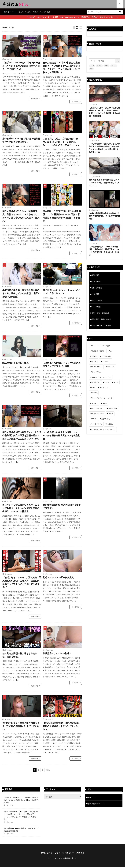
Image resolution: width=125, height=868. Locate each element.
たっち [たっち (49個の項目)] (107, 382)
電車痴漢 (96, 275)
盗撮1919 (92, 797)
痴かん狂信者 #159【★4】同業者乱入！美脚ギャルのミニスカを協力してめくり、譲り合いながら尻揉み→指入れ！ (21, 216)
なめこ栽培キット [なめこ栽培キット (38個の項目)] (98, 408)
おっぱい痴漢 (97, 288)
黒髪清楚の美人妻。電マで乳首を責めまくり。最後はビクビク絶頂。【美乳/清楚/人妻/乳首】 (21, 293)
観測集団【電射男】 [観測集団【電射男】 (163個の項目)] (99, 351)
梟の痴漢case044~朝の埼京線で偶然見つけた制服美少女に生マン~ (21, 140)
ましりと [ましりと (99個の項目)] (95, 361)
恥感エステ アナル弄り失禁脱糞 (58, 577)
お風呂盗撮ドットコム (97, 804)
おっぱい (28, 12)
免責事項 (80, 853)
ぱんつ (21, 12)
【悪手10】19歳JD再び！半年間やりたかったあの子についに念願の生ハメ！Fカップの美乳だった (22, 66)
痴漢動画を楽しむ (70, 858)
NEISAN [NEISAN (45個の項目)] (95, 393)
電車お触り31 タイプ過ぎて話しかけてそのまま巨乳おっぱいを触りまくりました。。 (104, 182)
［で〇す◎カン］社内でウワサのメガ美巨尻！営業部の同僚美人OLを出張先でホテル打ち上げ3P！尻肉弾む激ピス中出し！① (105, 148)
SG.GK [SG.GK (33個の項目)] (94, 419)
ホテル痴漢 (96, 281)
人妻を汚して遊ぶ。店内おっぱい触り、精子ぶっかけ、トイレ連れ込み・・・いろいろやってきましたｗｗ (61, 142)
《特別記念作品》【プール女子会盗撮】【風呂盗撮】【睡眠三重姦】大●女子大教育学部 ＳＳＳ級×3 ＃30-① (104, 251)
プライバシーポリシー (64, 853)
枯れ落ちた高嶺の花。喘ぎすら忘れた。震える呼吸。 (20, 655)
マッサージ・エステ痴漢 (101, 325)
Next (47, 770)
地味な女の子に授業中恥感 (15, 363)
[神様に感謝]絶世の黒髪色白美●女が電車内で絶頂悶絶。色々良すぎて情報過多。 (104, 216)
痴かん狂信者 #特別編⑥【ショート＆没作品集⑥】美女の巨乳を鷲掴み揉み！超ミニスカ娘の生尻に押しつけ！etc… (22, 435)
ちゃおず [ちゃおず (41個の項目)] (95, 403)
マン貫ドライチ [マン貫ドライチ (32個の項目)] (97, 424)
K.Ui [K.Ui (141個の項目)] (112, 351)
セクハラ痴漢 (97, 300)
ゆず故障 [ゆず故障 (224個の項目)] (107, 346)
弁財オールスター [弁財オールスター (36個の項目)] (98, 414)
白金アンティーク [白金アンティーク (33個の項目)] (107, 419)
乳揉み (35, 12)
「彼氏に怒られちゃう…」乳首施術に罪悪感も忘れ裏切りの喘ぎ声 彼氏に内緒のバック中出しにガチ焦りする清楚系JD (22, 582)
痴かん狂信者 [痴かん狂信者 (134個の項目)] (106, 356)
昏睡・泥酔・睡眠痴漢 (101, 313)
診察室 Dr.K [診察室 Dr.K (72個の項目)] (111, 367)
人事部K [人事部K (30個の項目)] (110, 424)
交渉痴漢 (96, 294)
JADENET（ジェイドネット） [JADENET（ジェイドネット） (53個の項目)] (102, 377)
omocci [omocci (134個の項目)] (95, 356)
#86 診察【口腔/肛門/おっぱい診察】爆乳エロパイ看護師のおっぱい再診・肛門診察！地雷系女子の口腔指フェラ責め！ (62, 216)
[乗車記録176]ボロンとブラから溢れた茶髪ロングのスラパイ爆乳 (62, 364)
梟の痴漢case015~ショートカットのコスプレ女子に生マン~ (62, 292)
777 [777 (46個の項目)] (93, 388)
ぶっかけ (42, 12)
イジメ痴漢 (96, 307)
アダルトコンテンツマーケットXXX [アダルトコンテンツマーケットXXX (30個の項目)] (104, 429)
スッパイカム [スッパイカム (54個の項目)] (96, 372)
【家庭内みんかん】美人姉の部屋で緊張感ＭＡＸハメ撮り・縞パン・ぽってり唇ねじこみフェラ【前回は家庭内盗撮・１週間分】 (104, 112)
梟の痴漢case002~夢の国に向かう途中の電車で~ (62, 506)
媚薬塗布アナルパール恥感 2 (57, 653)
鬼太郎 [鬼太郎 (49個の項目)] (116, 382)
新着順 (5, 27)
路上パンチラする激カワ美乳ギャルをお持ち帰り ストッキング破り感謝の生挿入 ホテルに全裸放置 (21, 508)
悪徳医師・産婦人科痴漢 (101, 319)
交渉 (49, 12)
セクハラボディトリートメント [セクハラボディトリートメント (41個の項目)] (102, 398)
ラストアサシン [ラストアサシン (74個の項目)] (97, 367)
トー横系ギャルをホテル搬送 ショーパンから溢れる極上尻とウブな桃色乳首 (61, 435)
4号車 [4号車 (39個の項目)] (105, 403)
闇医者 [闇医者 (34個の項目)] (111, 414)
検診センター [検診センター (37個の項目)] (113, 408)
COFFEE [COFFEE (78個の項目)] (106, 361)
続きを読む (35, 98)
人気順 (11, 27)
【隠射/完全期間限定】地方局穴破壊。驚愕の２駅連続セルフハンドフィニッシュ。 (62, 726)
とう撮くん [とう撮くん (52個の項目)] (96, 382)
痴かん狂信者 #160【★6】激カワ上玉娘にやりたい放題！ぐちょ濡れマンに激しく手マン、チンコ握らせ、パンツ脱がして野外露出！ (61, 67)
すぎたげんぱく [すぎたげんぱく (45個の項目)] (105, 388)
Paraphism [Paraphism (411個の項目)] (96, 346)
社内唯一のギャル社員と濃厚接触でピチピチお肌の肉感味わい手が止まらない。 (21, 726)
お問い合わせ (47, 853)
